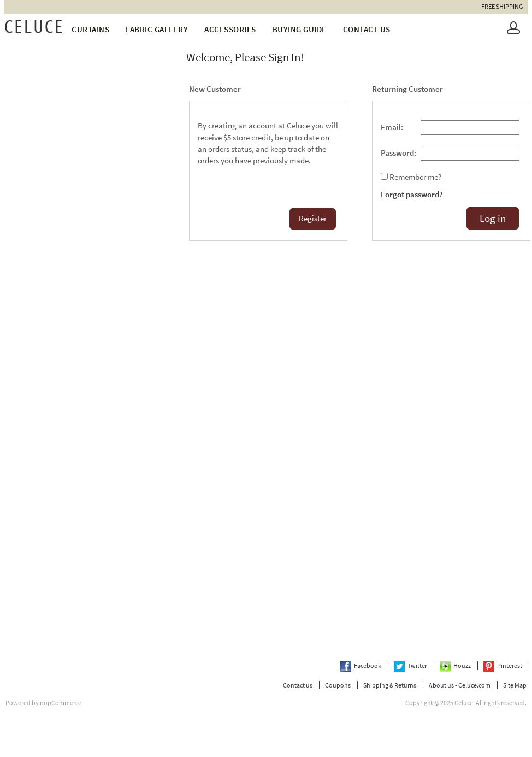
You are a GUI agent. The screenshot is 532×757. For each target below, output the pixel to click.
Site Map (515, 685)
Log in (493, 218)
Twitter (411, 665)
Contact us (367, 29)
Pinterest (503, 665)
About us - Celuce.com (460, 685)
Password (397, 153)
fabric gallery (157, 29)
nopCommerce (61, 703)
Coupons (338, 685)
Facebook (361, 665)
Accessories (230, 29)
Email (391, 127)
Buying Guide (300, 29)
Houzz (456, 665)
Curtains (90, 29)
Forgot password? (412, 195)
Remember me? (415, 177)
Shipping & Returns (390, 685)
